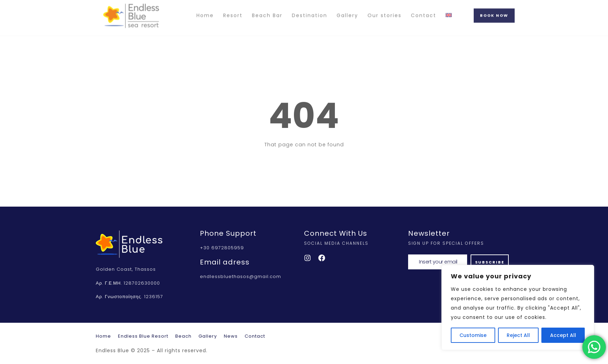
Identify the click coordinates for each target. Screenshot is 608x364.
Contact (424, 10)
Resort (233, 10)
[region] (518, 307)
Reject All (518, 335)
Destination (310, 10)
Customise (473, 335)
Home (205, 10)
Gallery (347, 10)
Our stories (385, 10)
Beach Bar (267, 10)
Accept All (563, 335)
